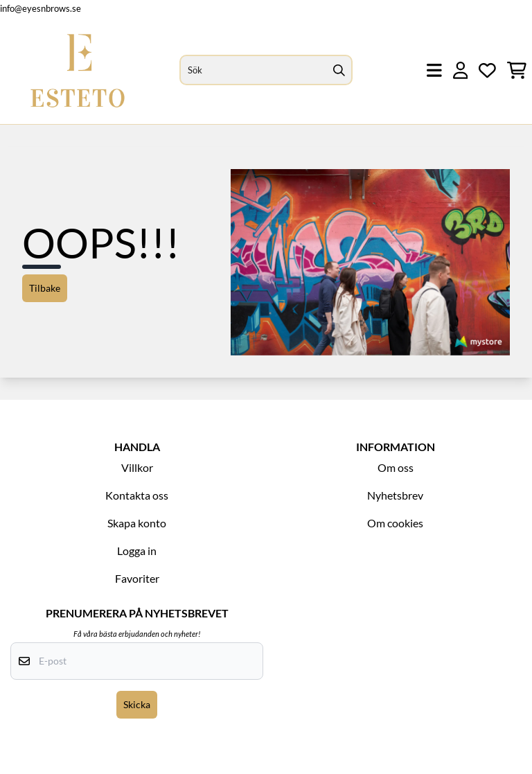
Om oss (396, 467)
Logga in (137, 551)
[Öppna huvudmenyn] (434, 70)
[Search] (339, 70)
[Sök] (266, 70)
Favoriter (137, 578)
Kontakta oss (137, 495)
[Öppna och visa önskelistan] (487, 70)
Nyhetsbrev (395, 495)
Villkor (137, 467)
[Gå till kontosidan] (461, 70)
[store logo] (78, 70)
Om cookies (395, 523)
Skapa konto (137, 523)
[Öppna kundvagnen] (517, 70)
